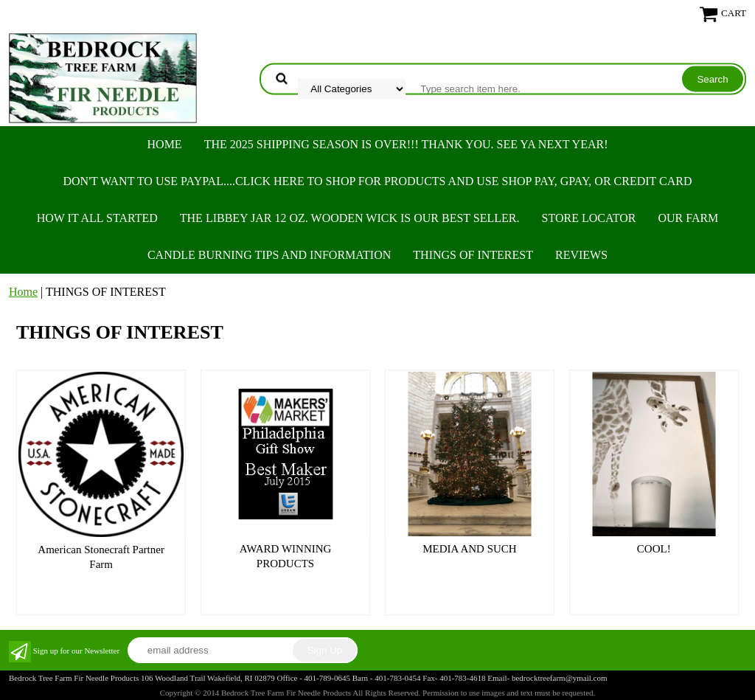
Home (165, 144)
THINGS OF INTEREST (473, 255)
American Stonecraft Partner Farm (101, 557)
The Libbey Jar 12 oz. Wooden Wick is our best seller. (350, 218)
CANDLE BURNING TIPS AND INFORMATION (269, 255)
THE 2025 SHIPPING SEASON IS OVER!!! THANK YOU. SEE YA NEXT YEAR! (406, 144)
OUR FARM (688, 218)
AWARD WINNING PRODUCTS (286, 556)
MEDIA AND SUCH (470, 549)
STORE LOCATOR (589, 218)
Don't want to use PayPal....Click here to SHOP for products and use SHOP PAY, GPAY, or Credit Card (377, 181)
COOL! (654, 549)
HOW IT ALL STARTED (97, 218)
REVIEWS (581, 255)
